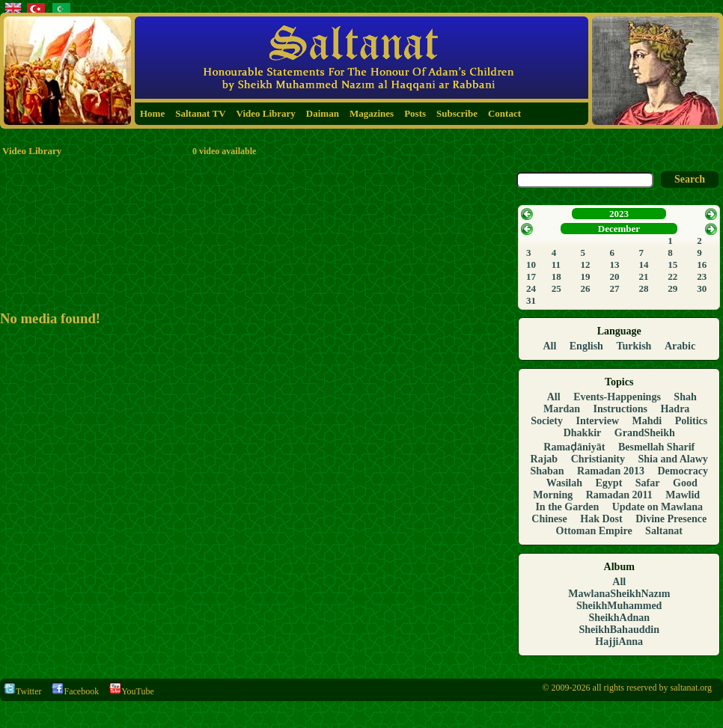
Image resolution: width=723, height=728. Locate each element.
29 (672, 288)
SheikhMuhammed (619, 606)
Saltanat (664, 531)
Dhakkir (583, 433)
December (619, 229)
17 (531, 276)
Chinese (549, 519)
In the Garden (567, 507)
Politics (692, 421)
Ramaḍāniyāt (574, 447)
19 (586, 276)
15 (672, 264)
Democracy (683, 471)
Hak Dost (601, 519)
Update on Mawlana (658, 507)
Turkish (634, 346)
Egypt (609, 483)
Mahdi (647, 421)
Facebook (75, 691)
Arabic (680, 346)
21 (643, 276)
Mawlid (683, 495)
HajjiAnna (619, 642)
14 (643, 264)
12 (586, 264)
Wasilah (564, 483)
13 (614, 264)
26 (586, 288)
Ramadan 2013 (611, 471)
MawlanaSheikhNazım (619, 594)
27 (614, 288)
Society (547, 421)
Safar (648, 483)
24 (531, 288)
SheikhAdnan (619, 618)
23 (702, 276)
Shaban (547, 471)
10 (531, 264)
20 (614, 276)
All (549, 346)
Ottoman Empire (594, 531)
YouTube (132, 691)
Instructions (620, 409)
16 (702, 264)
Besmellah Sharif (656, 447)
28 (643, 288)
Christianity (598, 459)
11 (556, 264)
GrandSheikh (645, 433)
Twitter (22, 691)
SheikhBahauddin (619, 630)
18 (556, 276)
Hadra (675, 409)
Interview (597, 421)
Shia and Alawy (673, 459)
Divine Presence (671, 519)
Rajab (544, 459)
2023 (619, 214)
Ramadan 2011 (619, 495)
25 (556, 288)
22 (672, 276)
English (586, 346)
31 (531, 300)
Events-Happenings (617, 397)
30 (702, 288)
